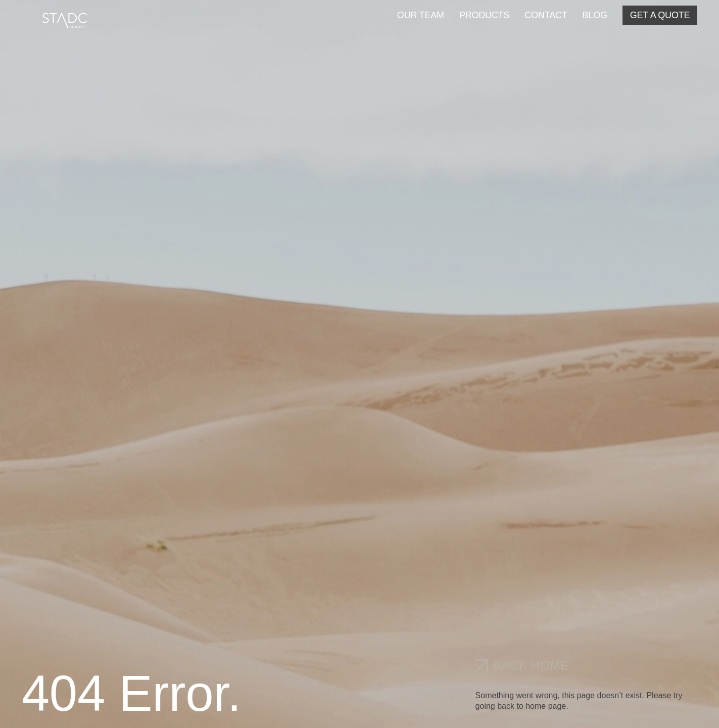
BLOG (595, 15)
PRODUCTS (484, 15)
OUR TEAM (421, 15)
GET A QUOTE (660, 15)
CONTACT (546, 15)
